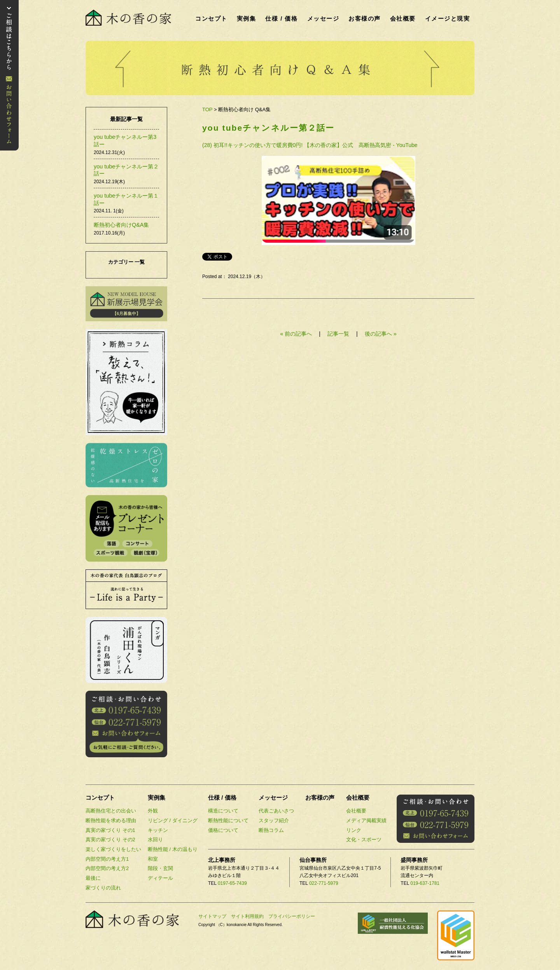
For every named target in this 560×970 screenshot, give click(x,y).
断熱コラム (271, 830)
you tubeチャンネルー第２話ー (268, 128)
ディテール (160, 878)
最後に (93, 878)
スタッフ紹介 (274, 820)
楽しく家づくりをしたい (113, 849)
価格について (223, 830)
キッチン (158, 830)
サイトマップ (212, 916)
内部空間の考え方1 (107, 859)
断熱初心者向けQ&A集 (121, 225)
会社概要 (403, 18)
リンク (354, 830)
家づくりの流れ (103, 888)
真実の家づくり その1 (110, 830)
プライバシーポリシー (292, 916)
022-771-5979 (324, 883)
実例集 (247, 18)
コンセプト (211, 18)
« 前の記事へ (296, 334)
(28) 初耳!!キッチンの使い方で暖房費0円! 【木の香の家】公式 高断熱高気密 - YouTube (310, 145)
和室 (153, 859)
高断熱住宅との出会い (111, 811)
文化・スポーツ (364, 840)
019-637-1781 (425, 883)
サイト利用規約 (247, 916)
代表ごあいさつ (276, 811)
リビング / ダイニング (173, 820)
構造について (223, 811)
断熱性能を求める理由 (111, 820)
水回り (155, 840)
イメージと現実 (448, 18)
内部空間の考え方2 (107, 868)
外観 (153, 811)
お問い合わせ (9, 75)
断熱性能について (228, 820)
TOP (207, 109)
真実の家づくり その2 (110, 840)
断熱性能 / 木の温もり (173, 849)
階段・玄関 (160, 868)
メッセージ (323, 18)
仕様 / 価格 (281, 18)
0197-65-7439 (232, 883)
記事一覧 (339, 334)
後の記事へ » (381, 334)
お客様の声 (365, 18)
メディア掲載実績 (366, 820)
